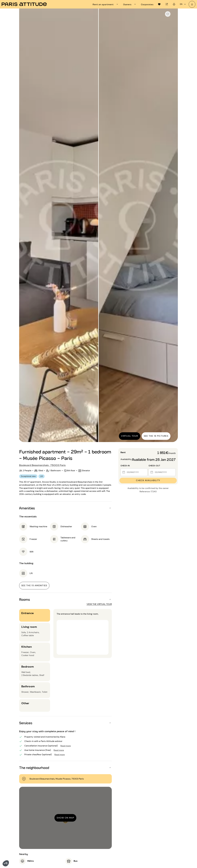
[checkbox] (168, 14)
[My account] (192, 4)
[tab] (106, 4)
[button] (6, 863)
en (183, 4)
